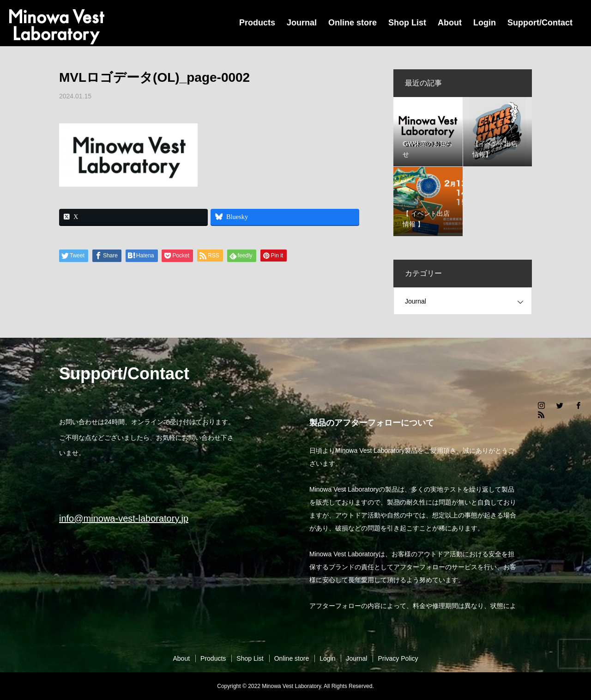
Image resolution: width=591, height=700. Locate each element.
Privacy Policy (398, 658)
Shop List (407, 23)
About (450, 23)
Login (485, 23)
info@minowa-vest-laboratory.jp (124, 518)
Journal (302, 23)
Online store (353, 23)
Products (257, 23)
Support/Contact (540, 23)
